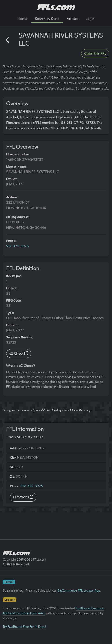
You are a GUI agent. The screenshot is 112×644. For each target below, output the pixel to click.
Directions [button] (23, 497)
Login (90, 19)
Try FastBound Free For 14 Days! (24, 627)
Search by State (47, 19)
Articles (72, 19)
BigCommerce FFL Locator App (79, 590)
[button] (8, 40)
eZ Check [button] (19, 353)
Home (22, 19)
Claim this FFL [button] (95, 53)
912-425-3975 (18, 246)
